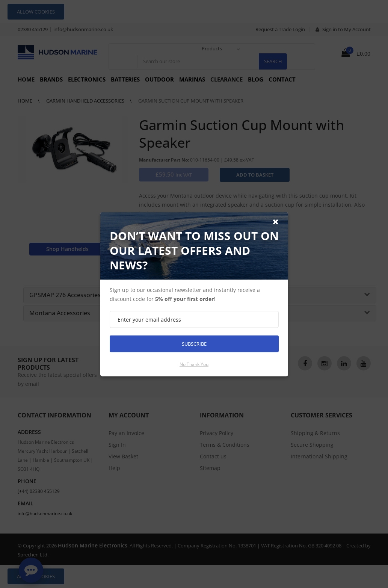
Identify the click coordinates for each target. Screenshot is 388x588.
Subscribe (194, 343)
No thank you (194, 364)
